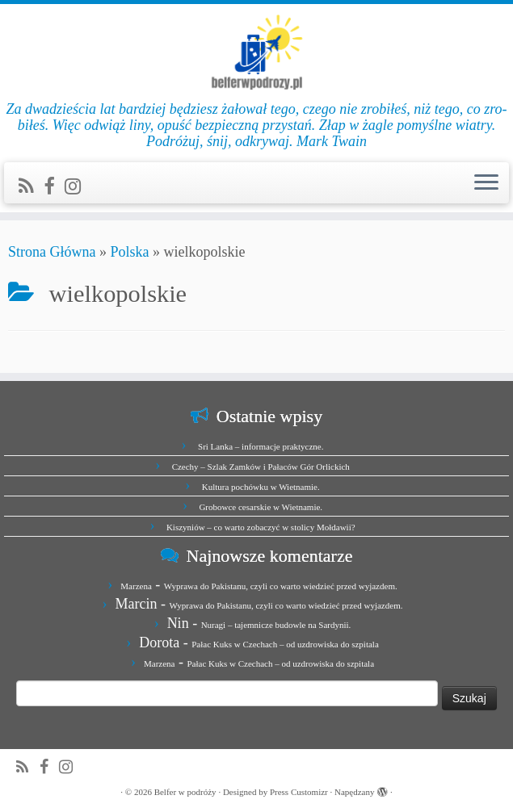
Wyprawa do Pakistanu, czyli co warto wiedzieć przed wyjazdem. (281, 586)
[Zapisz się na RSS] (31, 186)
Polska (129, 252)
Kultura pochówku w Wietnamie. (261, 487)
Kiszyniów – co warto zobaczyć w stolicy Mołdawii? (261, 527)
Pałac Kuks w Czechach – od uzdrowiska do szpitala (285, 644)
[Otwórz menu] (486, 183)
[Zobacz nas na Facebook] (54, 186)
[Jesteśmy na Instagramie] (78, 186)
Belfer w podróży (185, 792)
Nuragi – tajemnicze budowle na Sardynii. (276, 625)
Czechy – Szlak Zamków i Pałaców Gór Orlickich (261, 467)
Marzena (136, 586)
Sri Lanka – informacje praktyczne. (261, 446)
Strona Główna (52, 252)
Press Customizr (299, 792)
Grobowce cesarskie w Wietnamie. (261, 507)
